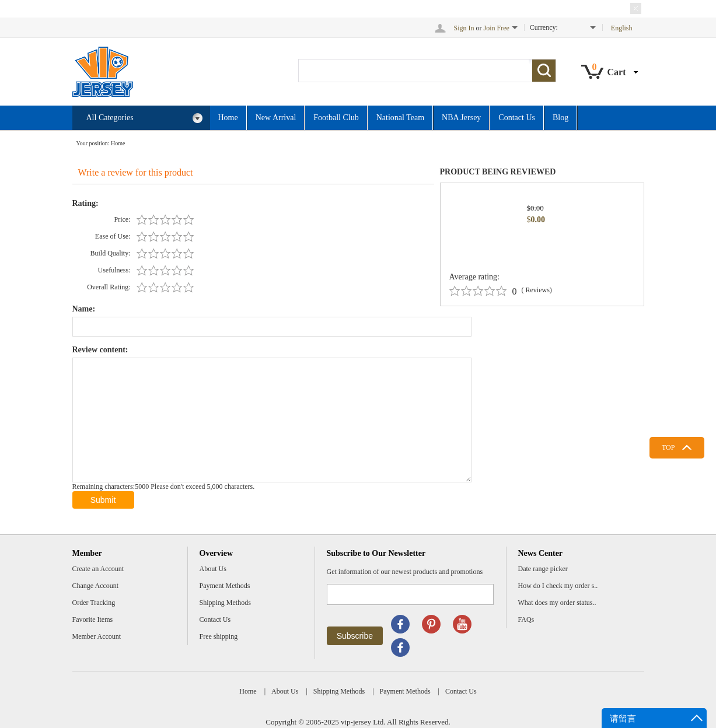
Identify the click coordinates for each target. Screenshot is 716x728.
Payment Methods (225, 586)
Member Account (97, 636)
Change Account (96, 586)
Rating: (85, 203)
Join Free (497, 28)
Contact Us (517, 118)
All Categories (145, 118)
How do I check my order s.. (558, 586)
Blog (560, 118)
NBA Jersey (461, 118)
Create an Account (98, 569)
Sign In (464, 28)
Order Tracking (94, 603)
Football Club (336, 118)
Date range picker (543, 569)
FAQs (526, 619)
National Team (400, 118)
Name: (84, 309)
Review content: (100, 350)
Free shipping (219, 636)
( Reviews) (537, 290)
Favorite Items (93, 619)
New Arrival (276, 118)
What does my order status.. (557, 603)
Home (228, 118)
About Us (213, 569)
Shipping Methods (225, 603)
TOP (668, 447)
